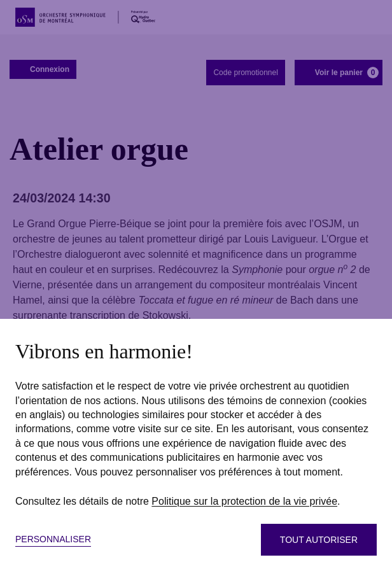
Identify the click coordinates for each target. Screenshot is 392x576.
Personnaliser (53, 539)
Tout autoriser (319, 540)
